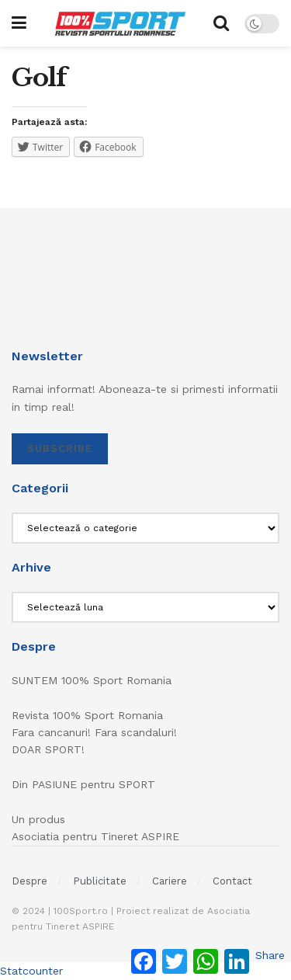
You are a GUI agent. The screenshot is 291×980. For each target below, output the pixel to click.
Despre (29, 881)
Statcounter (31, 971)
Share (270, 955)
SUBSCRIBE (60, 448)
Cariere (170, 881)
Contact (232, 881)
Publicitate (100, 881)
